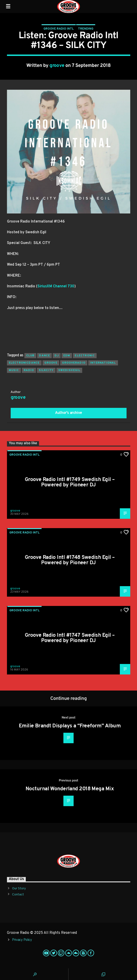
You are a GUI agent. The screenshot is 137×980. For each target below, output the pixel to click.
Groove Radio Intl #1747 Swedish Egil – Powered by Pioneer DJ (70, 638)
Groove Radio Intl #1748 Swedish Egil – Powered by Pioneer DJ (70, 560)
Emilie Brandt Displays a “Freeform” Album (70, 726)
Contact (18, 895)
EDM (67, 356)
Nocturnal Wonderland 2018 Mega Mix (70, 789)
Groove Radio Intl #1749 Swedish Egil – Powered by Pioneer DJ (70, 483)
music (14, 370)
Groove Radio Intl (59, 29)
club (30, 356)
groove (57, 66)
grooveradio (74, 363)
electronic (85, 356)
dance (44, 356)
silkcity (46, 370)
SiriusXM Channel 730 (56, 286)
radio (29, 370)
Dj (57, 356)
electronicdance (24, 363)
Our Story (19, 889)
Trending (86, 29)
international (103, 363)
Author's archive (68, 413)
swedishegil (69, 370)
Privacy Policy (22, 940)
